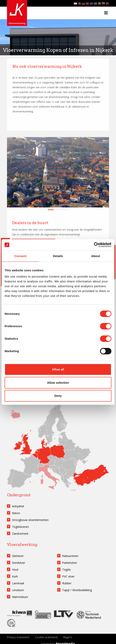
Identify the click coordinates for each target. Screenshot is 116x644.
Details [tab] (58, 256)
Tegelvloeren (20, 527)
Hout (15, 570)
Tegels (66, 570)
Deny (58, 396)
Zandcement (20, 534)
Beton (16, 513)
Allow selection (58, 383)
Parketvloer (70, 563)
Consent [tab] (20, 256)
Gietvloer (18, 556)
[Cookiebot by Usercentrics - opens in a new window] (94, 245)
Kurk (15, 576)
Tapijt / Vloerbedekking (77, 590)
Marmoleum (20, 597)
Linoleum (18, 590)
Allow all (58, 369)
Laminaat (18, 583)
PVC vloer (68, 576)
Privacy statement (18, 637)
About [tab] (96, 256)
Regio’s (68, 637)
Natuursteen (70, 556)
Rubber (67, 583)
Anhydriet (18, 506)
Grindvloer (19, 563)
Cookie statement (46, 637)
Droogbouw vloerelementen (30, 520)
